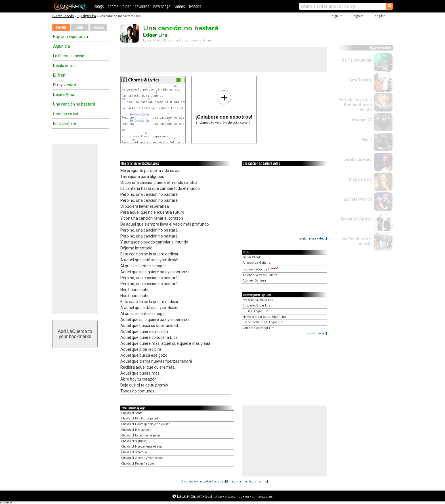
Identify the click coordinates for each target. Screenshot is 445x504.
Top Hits (61, 28)
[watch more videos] (313, 238)
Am (123, 99)
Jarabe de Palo (358, 159)
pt (253, 496)
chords (113, 7)
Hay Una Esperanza (71, 37)
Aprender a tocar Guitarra (260, 275)
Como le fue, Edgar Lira (259, 328)
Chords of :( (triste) (134, 441)
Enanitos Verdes (356, 219)
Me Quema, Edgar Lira (258, 300)
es (240, 496)
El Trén (59, 75)
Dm (176, 86)
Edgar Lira (88, 16)
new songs (162, 7)
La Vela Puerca (358, 199)
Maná (367, 140)
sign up (337, 16)
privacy (230, 496)
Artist (80, 28)
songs (99, 7)
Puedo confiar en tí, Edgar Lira (263, 322)
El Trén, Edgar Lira (255, 311)
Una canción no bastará (74, 104)
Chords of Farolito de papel (139, 418)
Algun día (61, 46)
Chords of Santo (132, 413)
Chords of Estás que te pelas (141, 435)
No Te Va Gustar (357, 60)
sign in (358, 16)
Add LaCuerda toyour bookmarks (75, 334)
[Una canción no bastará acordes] (203, 481)
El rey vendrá (65, 85)
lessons (195, 7)
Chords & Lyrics (144, 80)
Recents (99, 28)
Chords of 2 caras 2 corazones (142, 458)
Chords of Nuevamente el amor (142, 447)
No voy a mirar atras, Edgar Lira (264, 317)
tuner (127, 7)
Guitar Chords (63, 16)
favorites (142, 7)
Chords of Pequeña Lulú (138, 464)
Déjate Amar (64, 94)
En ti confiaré (65, 123)
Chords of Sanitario (134, 452)
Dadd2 (139, 115)
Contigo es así (66, 114)
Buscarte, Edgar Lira (257, 305)
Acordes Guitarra (254, 281)
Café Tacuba (360, 80)
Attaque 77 (362, 120)
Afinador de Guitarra (257, 263)
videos (180, 7)
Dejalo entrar (65, 66)
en (247, 496)
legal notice (213, 496)
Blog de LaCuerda (260, 269)
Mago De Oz (360, 179)
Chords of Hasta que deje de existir (145, 424)
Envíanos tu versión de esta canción (224, 107)
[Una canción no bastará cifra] (247, 481)
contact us (265, 496)
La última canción (69, 56)
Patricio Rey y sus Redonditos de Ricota (355, 105)
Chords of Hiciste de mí (137, 430)
